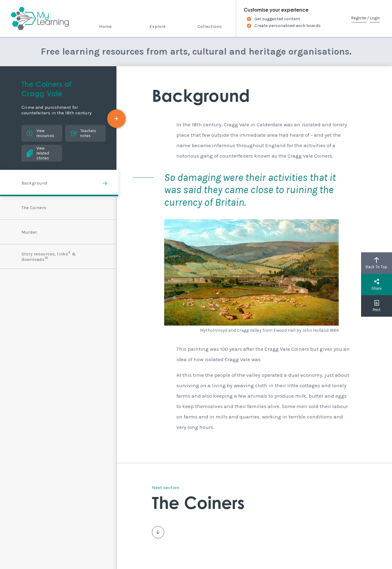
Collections (210, 26)
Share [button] (377, 284)
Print (377, 306)
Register (359, 18)
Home (106, 26)
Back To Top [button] (377, 263)
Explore (158, 26)
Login (375, 18)
